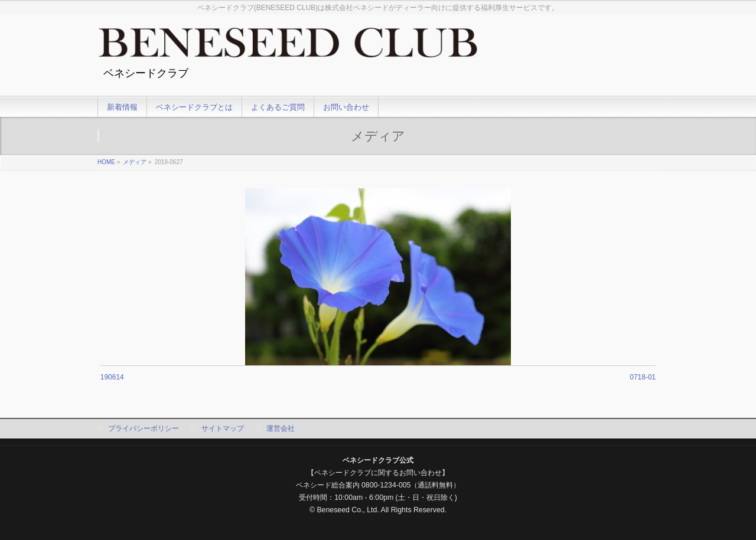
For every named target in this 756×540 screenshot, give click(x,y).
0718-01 (643, 377)
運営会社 (281, 428)
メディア (135, 162)
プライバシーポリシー (144, 428)
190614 (112, 377)
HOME (106, 162)
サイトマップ (223, 428)
